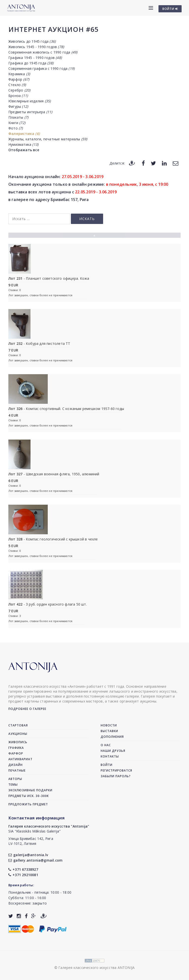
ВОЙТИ (170, 9)
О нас (106, 745)
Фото (16, 128)
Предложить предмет (28, 804)
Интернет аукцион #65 (53, 29)
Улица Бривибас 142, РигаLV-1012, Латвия (31, 841)
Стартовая (18, 725)
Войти (107, 765)
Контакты (110, 756)
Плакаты (18, 117)
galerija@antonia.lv (28, 855)
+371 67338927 (23, 869)
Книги (17, 123)
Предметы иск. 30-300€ (29, 796)
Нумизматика (23, 144)
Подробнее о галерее (27, 709)
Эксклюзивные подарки (30, 790)
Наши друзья (113, 751)
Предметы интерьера (30, 112)
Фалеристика (24, 134)
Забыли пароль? (116, 776)
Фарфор (19, 79)
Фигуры (18, 106)
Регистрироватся (116, 770)
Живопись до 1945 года (32, 41)
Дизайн (16, 765)
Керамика (19, 74)
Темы (13, 785)
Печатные (17, 770)
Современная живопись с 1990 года (43, 52)
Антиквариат (20, 759)
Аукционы (18, 734)
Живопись (18, 742)
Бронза (18, 96)
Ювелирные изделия (30, 101)
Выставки (109, 731)
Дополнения (112, 737)
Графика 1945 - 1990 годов (35, 58)
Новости (109, 725)
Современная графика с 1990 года (41, 68)
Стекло (17, 85)
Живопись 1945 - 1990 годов (36, 47)
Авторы (15, 779)
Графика (16, 748)
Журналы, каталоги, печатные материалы (48, 139)
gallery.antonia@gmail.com (35, 860)
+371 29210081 (23, 875)
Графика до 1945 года (31, 63)
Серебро (19, 90)
